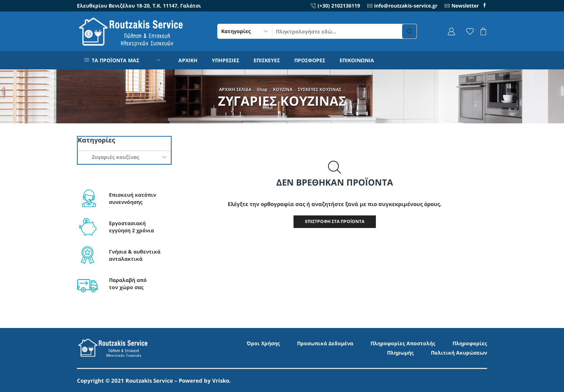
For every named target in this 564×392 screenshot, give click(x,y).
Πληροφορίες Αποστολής (403, 343)
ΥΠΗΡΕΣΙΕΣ (226, 60)
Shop (262, 89)
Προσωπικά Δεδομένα (325, 343)
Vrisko (221, 380)
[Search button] (409, 31)
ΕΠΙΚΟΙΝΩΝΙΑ (357, 60)
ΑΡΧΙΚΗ (188, 60)
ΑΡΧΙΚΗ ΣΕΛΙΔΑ (235, 89)
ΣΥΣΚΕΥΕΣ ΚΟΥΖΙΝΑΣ (320, 89)
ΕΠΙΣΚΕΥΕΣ (267, 60)
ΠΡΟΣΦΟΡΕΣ (310, 60)
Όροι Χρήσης (263, 343)
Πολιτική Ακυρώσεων (459, 353)
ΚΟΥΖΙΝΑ (283, 89)
